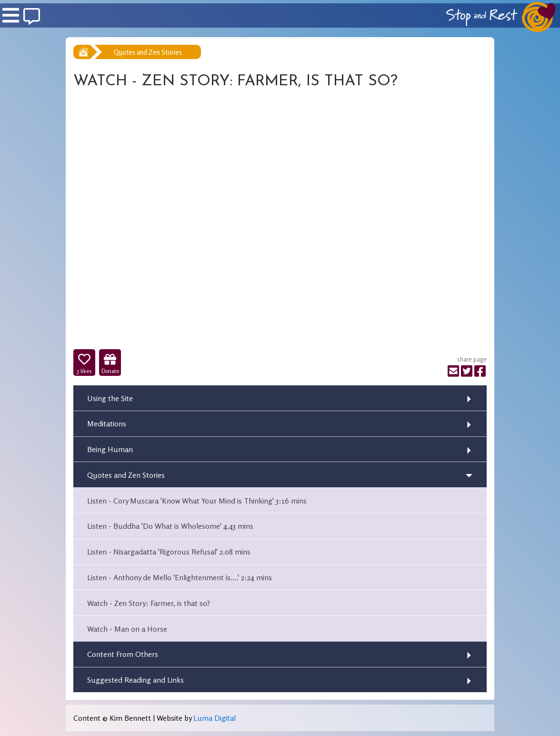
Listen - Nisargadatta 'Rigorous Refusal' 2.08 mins (169, 552)
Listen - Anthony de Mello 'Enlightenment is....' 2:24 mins (180, 577)
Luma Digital (215, 718)
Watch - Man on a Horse (127, 629)
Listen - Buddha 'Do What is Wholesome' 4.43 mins (170, 526)
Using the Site (110, 398)
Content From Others (123, 654)
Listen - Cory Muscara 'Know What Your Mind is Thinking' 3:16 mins (197, 501)
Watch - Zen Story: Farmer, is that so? (149, 603)
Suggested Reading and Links (135, 680)
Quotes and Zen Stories (148, 52)
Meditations (107, 423)
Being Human (110, 449)
